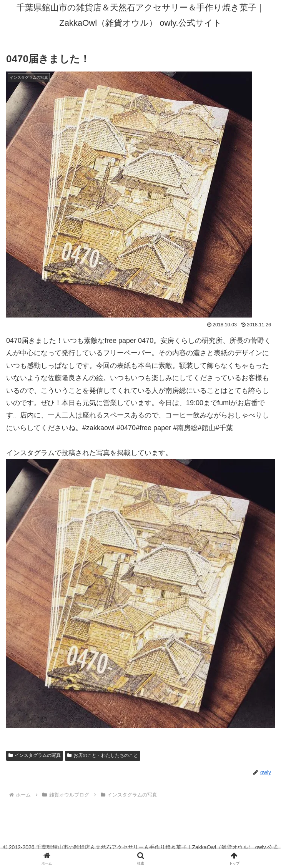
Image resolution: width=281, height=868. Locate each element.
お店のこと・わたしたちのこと (103, 755)
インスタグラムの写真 (35, 755)
